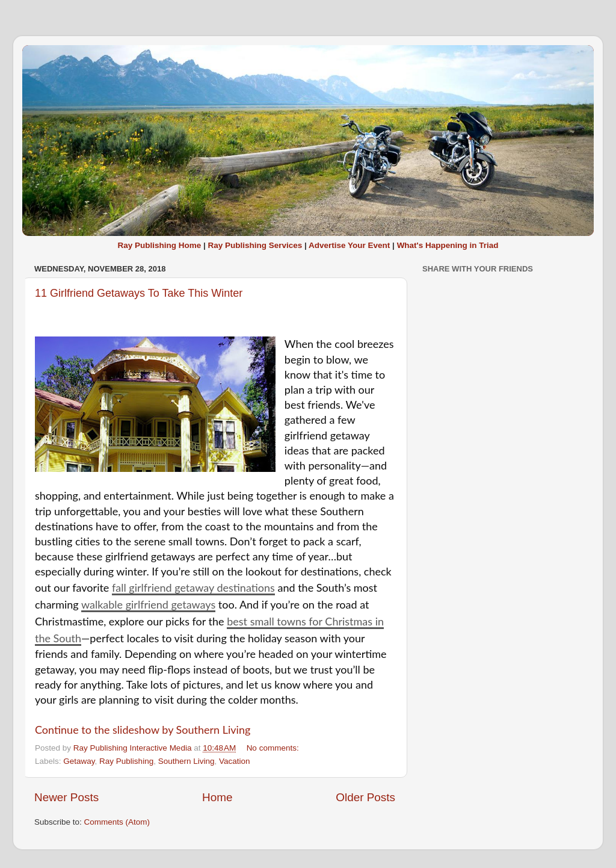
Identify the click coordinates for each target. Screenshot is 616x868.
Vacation (235, 761)
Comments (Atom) (117, 822)
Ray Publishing (126, 761)
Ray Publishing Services (255, 245)
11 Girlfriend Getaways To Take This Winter (139, 293)
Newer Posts (66, 797)
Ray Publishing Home (159, 245)
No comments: (274, 748)
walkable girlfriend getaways (148, 604)
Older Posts (365, 797)
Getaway (79, 761)
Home (217, 797)
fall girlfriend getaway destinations (193, 587)
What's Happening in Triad (448, 245)
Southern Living (186, 761)
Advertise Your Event (349, 245)
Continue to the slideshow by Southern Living (143, 730)
